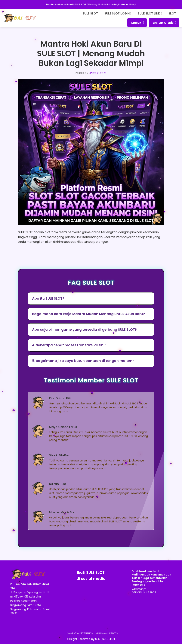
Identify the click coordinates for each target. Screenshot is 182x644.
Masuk (138, 23)
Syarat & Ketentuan (80, 633)
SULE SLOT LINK (150, 13)
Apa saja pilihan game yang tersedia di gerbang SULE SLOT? (84, 329)
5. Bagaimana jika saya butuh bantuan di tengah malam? (83, 361)
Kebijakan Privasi (107, 633)
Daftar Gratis (165, 23)
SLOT (172, 13)
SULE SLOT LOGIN (118, 13)
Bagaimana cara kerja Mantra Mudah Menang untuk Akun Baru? (88, 314)
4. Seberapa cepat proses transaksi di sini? (69, 345)
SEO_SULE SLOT (105, 639)
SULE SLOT (90, 13)
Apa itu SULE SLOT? (48, 298)
